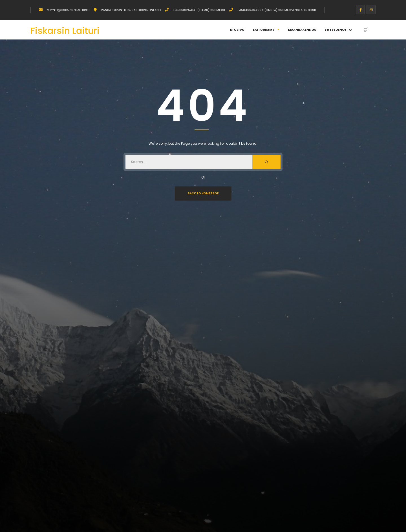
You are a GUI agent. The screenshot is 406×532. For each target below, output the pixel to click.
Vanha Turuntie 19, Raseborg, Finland (131, 10)
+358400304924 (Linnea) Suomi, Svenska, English (277, 10)
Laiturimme (266, 30)
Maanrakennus (302, 30)
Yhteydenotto (338, 30)
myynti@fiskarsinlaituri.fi (68, 10)
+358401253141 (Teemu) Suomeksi (199, 10)
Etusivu (237, 30)
